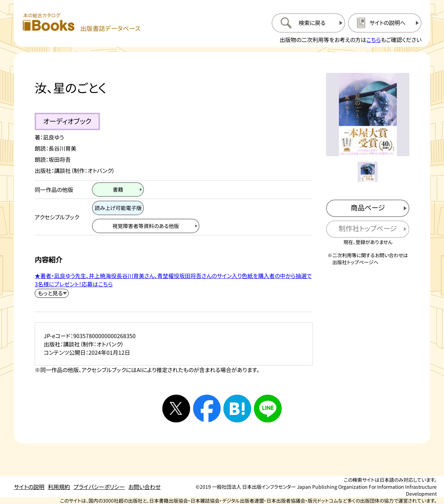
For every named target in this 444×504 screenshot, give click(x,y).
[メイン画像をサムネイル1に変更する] (368, 172)
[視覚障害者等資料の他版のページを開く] (146, 226)
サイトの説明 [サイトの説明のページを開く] (29, 487)
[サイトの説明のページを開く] (385, 23)
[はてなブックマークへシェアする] (237, 409)
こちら (374, 40)
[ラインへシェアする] (268, 409)
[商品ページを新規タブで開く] (368, 208)
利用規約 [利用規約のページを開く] (59, 487)
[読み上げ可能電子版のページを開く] (118, 208)
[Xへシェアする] (176, 409)
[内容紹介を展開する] (52, 293)
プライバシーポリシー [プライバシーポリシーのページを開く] (99, 487)
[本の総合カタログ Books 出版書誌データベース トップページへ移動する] (82, 23)
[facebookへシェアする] (207, 409)
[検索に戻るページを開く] (308, 23)
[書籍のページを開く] (118, 190)
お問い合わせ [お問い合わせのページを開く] (144, 487)
